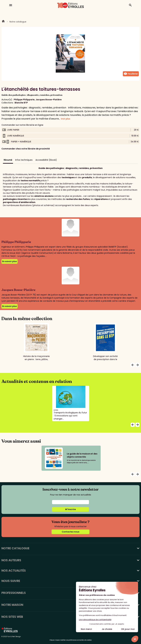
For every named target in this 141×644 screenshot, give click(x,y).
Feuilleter (131, 74)
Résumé (8, 160)
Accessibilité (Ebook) (46, 160)
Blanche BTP (21, 103)
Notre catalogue (18, 22)
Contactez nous (71, 532)
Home (3, 22)
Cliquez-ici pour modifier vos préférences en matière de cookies (71, 640)
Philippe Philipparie (24, 100)
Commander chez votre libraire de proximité (26, 149)
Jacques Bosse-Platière (49, 100)
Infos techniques (24, 160)
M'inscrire (70, 509)
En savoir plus (10, 261)
